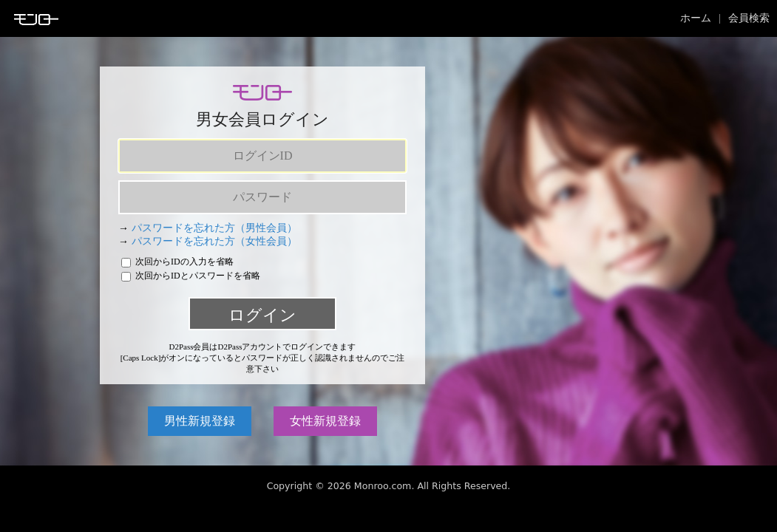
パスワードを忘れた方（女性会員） (214, 241)
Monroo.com (383, 486)
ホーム (696, 18)
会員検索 (749, 18)
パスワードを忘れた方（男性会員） (214, 228)
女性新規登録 (325, 421)
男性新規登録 (200, 421)
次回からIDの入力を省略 (177, 262)
